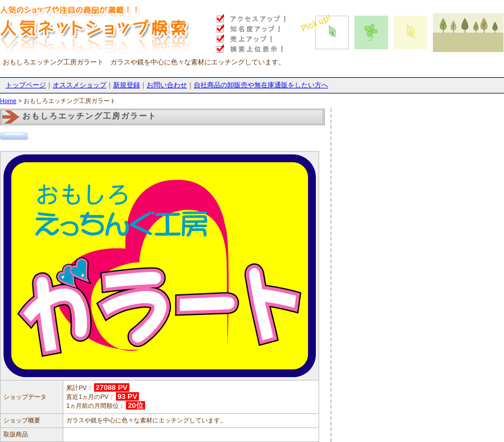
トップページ (26, 85)
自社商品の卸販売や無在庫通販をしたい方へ (261, 85)
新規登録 (127, 85)
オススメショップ (80, 85)
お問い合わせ (167, 85)
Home (8, 101)
